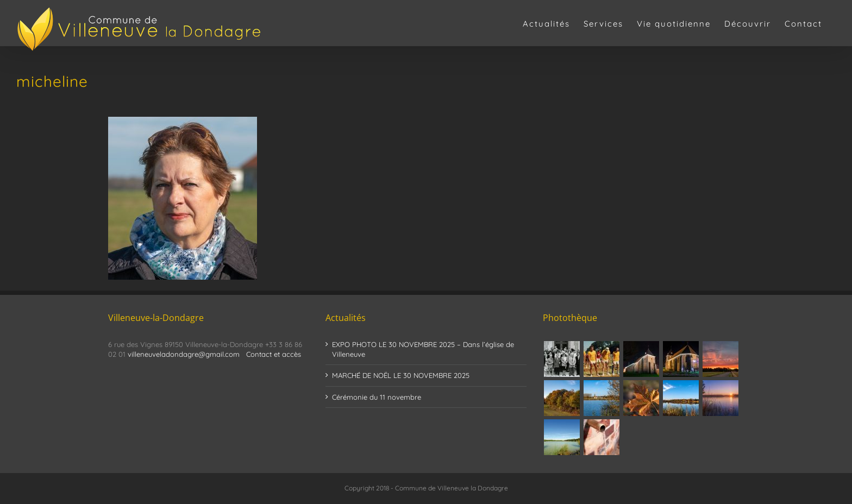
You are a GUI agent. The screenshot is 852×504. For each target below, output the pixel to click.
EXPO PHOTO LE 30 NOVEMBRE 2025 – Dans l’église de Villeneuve (423, 349)
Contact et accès (274, 354)
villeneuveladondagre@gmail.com (184, 354)
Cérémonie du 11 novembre (377, 397)
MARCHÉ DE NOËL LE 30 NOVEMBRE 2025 (401, 375)
